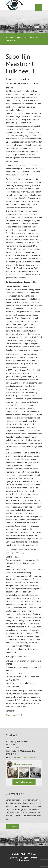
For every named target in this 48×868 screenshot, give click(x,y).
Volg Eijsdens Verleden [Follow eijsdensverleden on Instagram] (24, 782)
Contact (33, 858)
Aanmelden (12, 826)
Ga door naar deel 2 (14, 715)
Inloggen (24, 858)
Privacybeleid (23, 860)
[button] (12, 773)
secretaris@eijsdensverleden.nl (22, 757)
